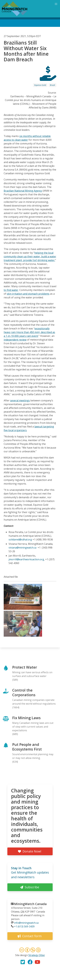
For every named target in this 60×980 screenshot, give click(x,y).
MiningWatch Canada (30, 904)
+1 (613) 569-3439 (24, 926)
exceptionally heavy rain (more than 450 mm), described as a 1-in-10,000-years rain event (29, 332)
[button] (23, 609)
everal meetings (21, 400)
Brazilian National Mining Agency (23, 191)
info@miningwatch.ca (26, 923)
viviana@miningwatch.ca (22, 548)
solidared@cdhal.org (20, 539)
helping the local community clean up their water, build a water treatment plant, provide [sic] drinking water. (30, 256)
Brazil (52, 85)
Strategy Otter (37, 955)
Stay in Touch (21, 868)
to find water (11, 290)
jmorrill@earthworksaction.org (26, 559)
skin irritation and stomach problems (28, 294)
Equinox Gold (40, 85)
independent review (15, 340)
